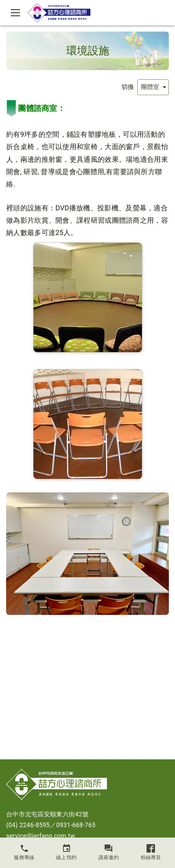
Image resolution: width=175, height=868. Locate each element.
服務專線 (24, 852)
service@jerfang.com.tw (41, 836)
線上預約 (67, 852)
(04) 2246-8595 (28, 825)
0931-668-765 (76, 825)
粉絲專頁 (151, 852)
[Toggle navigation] (15, 13)
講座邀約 (108, 852)
